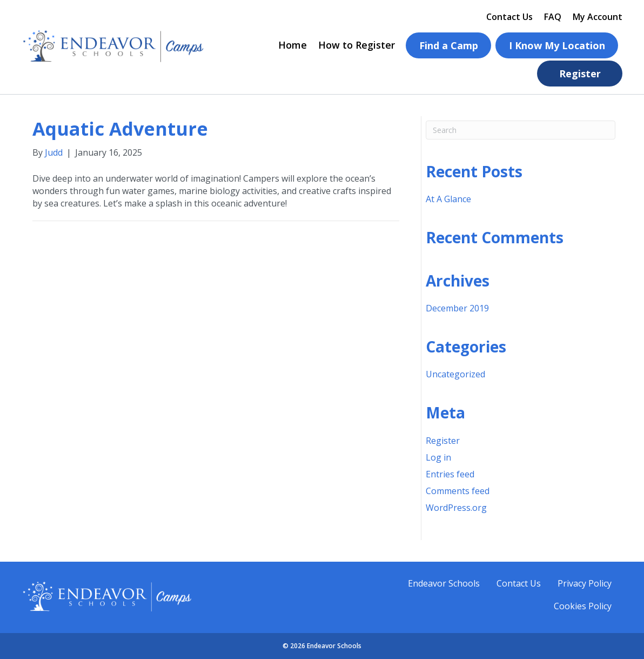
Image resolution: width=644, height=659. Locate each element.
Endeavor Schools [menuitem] (444, 583)
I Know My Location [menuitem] (557, 45)
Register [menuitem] (580, 74)
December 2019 (457, 308)
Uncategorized (455, 374)
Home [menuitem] (293, 45)
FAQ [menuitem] (553, 17)
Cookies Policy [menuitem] (583, 606)
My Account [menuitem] (598, 17)
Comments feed (458, 491)
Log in (438, 457)
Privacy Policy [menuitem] (585, 583)
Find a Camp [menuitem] (449, 45)
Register (443, 441)
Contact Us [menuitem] (509, 17)
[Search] (521, 130)
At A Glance (448, 199)
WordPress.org (456, 508)
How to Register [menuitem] (357, 45)
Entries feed (450, 474)
